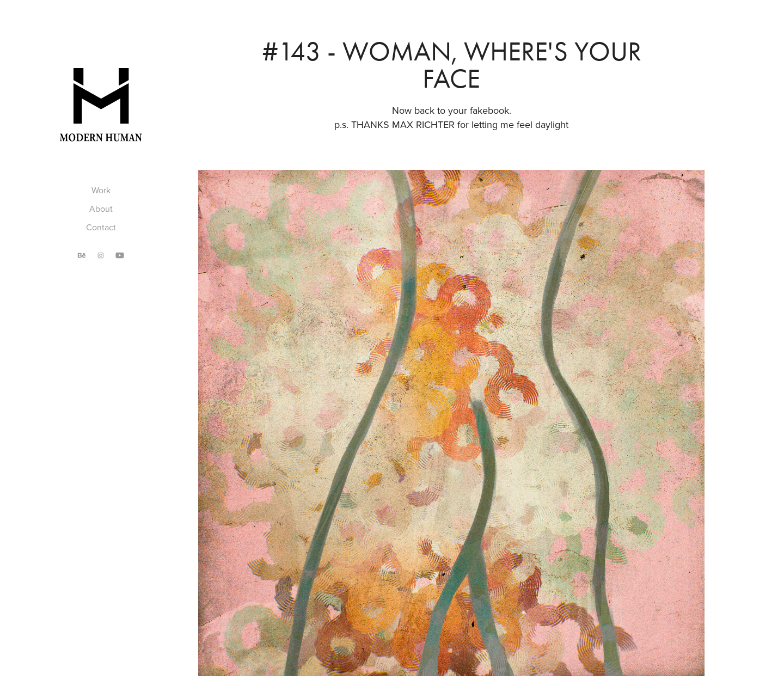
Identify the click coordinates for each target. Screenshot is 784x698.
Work (101, 190)
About (101, 209)
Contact (101, 227)
